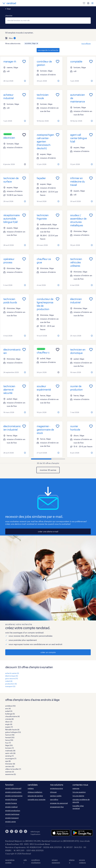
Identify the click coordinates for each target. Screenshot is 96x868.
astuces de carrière (35, 796)
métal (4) (9, 681)
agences (76, 788)
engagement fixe (57, 807)
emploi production (13, 810)
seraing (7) (9, 756)
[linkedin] (7, 833)
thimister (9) (10, 764)
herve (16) (9, 740)
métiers (31, 788)
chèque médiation (35, 792)
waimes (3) (10, 772)
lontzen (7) (9, 748)
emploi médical (11, 807)
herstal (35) (10, 737)
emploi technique (12, 814)
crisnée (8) (9, 719)
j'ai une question (79, 792)
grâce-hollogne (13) (13, 732)
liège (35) (9, 745)
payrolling (54, 799)
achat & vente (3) (12, 673)
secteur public (56, 796)
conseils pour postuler (37, 799)
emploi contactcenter (14, 796)
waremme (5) (11, 774)
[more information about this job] (25, 81)
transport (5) (10, 686)
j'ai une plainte (78, 796)
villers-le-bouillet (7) (13, 769)
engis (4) (9, 724)
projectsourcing (56, 788)
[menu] (92, 3)
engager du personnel (59, 803)
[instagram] (21, 833)
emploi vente (10, 822)
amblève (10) (10, 706)
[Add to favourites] (24, 61)
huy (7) (8, 743)
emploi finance (11, 799)
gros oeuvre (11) (12, 678)
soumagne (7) (11, 758)
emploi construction (13, 792)
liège (9, 9)
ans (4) (8, 708)
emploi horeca (11, 803)
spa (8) (8, 761)
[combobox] (48, 21)
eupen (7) (9, 727)
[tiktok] (25, 833)
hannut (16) (10, 735)
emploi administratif (13, 788)
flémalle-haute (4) (12, 729)
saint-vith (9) (10, 753)
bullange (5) (10, 714)
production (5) (11, 684)
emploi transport (12, 818)
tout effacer (86, 43)
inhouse (53, 792)
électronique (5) (12, 676)
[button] (37, 43)
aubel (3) (9, 711)
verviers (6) (10, 766)
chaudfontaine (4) (12, 716)
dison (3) (9, 722)
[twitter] (12, 833)
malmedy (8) (10, 751)
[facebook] (16, 833)
